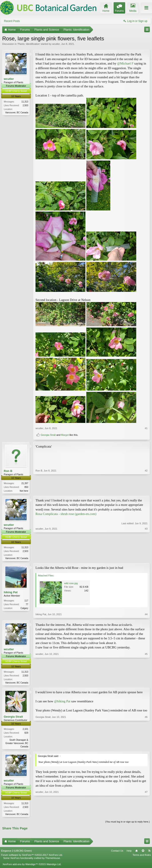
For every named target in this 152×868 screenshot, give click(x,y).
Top (143, 853)
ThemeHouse (53, 860)
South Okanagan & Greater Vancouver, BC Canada (17, 745)
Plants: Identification (29, 44)
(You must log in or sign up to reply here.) (127, 824)
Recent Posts (12, 21)
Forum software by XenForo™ (32, 857)
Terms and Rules (142, 857)
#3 (146, 558)
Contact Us (117, 853)
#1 (146, 428)
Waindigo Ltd (53, 866)
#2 (146, 490)
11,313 (25, 102)
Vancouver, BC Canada (17, 113)
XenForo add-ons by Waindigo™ (20, 866)
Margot (65, 435)
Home (136, 853)
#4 (146, 615)
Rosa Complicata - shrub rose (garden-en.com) (66, 514)
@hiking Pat (62, 703)
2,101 (25, 730)
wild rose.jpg (71, 584)
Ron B (8, 471)
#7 (146, 815)
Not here (24, 491)
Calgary (24, 609)
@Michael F (125, 63)
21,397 (25, 483)
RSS (149, 853)
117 (26, 602)
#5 (146, 683)
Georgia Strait (48, 435)
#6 (146, 747)
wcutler (56, 44)
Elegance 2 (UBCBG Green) (16, 853)
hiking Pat (11, 593)
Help (129, 853)
